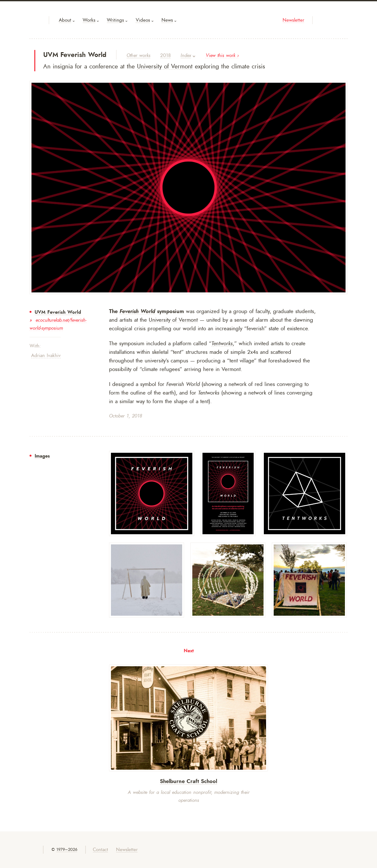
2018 (165, 56)
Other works (138, 56)
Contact (100, 850)
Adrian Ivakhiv (46, 356)
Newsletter (293, 20)
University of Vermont (165, 66)
